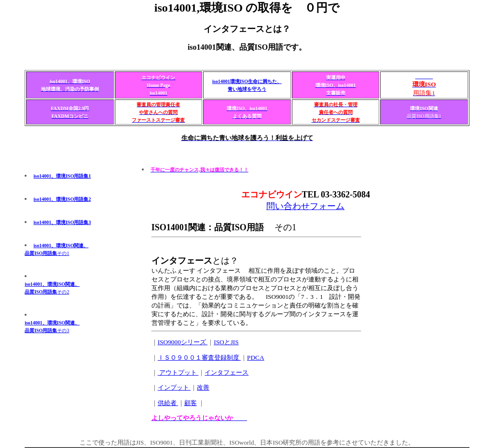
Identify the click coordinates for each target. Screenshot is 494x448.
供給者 (168, 403)
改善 (203, 387)
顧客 (191, 403)
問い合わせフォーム (305, 206)
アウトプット (178, 372)
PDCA (256, 357)
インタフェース (226, 372)
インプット (174, 387)
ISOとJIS (226, 342)
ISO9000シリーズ (183, 342)
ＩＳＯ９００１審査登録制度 (199, 357)
